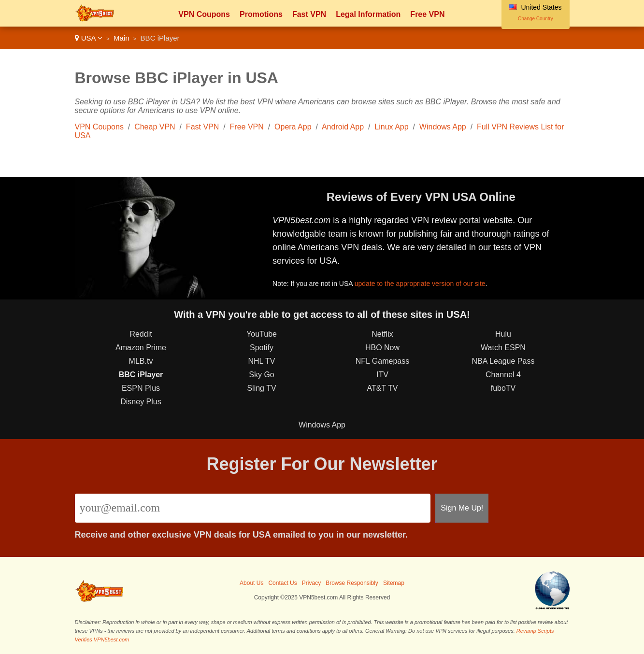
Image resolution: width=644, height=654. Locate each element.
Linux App (391, 127)
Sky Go (261, 375)
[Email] (253, 508)
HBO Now (382, 348)
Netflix (382, 334)
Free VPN (427, 14)
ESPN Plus (141, 388)
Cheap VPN (155, 127)
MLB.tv (141, 361)
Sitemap (394, 583)
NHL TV (261, 361)
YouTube (262, 334)
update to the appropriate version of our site (420, 284)
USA (89, 38)
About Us (251, 583)
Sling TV (261, 388)
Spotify (262, 348)
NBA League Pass (503, 361)
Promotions (261, 14)
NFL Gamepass (382, 361)
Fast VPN (309, 14)
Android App (343, 127)
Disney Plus (141, 402)
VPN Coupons (204, 14)
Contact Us (282, 583)
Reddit (141, 334)
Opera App (293, 127)
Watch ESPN (503, 348)
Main (122, 38)
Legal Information (368, 14)
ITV (382, 375)
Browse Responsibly (352, 583)
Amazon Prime (141, 348)
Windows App (443, 127)
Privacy (311, 583)
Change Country (536, 19)
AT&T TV (382, 388)
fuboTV (503, 388)
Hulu (503, 334)
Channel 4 (503, 375)
